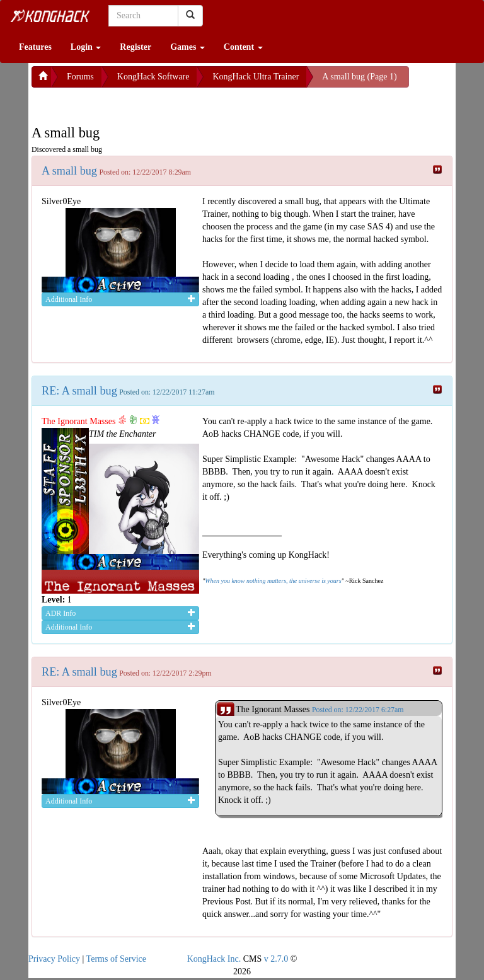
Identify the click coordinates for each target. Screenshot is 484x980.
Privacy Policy (54, 959)
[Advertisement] (132, 103)
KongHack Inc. (214, 959)
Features (35, 47)
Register (135, 47)
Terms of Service (116, 959)
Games (187, 47)
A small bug (69, 171)
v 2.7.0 (276, 959)
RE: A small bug (79, 391)
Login (86, 47)
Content (243, 47)
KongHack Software (153, 77)
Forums (80, 77)
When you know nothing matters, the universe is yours (273, 581)
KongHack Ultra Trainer (256, 77)
